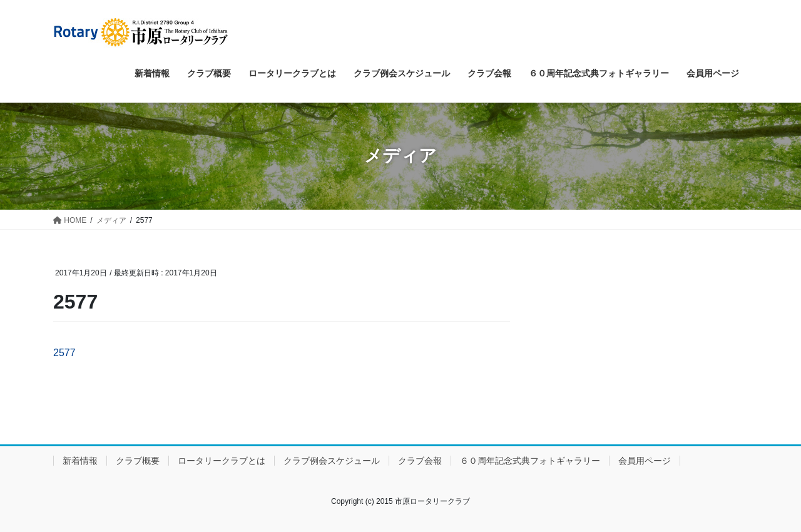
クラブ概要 (138, 461)
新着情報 (80, 461)
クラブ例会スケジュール (332, 461)
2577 (64, 353)
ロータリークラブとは (222, 461)
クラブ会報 (420, 461)
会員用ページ (645, 461)
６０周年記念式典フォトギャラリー (530, 461)
